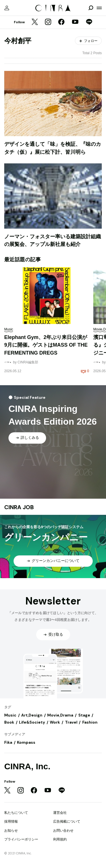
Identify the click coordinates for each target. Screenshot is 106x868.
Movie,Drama (60, 715)
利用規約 (60, 839)
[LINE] (89, 22)
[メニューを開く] (99, 8)
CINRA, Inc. (27, 766)
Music (10, 715)
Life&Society (32, 722)
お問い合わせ (63, 831)
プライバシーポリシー (21, 839)
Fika (8, 742)
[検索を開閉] (91, 8)
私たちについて (16, 813)
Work (55, 722)
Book (9, 722)
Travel (71, 722)
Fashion (90, 722)
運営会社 (60, 813)
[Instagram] (48, 22)
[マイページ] (7, 8)
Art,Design (32, 715)
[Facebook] (61, 22)
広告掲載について (67, 821)
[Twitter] (35, 22)
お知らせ (11, 831)
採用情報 (11, 821)
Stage (84, 715)
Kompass (26, 742)
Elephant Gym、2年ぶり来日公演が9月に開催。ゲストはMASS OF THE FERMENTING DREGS (46, 345)
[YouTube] (75, 22)
